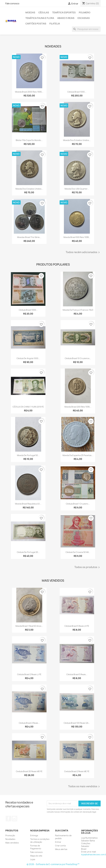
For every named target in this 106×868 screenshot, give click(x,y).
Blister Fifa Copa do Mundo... (29, 140)
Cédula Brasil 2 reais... (29, 723)
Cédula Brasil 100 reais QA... (77, 723)
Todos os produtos (88, 567)
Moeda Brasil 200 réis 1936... (78, 407)
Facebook (8, 819)
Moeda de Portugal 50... (28, 455)
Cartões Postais (36, 24)
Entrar (58, 842)
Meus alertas (61, 849)
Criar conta (60, 846)
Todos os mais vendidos (84, 787)
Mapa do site (36, 856)
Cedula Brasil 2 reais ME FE (77, 771)
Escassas (84, 18)
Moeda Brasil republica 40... (28, 504)
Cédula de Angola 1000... (28, 358)
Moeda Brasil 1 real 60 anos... (29, 626)
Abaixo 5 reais (66, 18)
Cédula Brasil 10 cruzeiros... (78, 358)
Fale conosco (12, 3)
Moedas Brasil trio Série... (29, 237)
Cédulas (44, 12)
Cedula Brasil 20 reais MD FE (29, 771)
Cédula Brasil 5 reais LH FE (77, 626)
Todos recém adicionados (83, 252)
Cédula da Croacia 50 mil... (78, 552)
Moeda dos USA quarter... (77, 189)
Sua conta (62, 831)
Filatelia (55, 24)
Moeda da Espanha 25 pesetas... (78, 455)
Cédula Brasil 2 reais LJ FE (29, 674)
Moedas (30, 12)
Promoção (10, 835)
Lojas (33, 859)
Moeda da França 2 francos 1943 (78, 310)
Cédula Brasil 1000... (77, 92)
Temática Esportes (64, 12)
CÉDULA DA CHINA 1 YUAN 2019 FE (28, 407)
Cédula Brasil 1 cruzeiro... (78, 504)
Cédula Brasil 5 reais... (77, 674)
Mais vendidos (12, 843)
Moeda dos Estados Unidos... (77, 140)
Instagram (14, 819)
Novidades (10, 839)
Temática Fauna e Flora (40, 18)
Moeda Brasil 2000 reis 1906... (29, 92)
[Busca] (86, 29)
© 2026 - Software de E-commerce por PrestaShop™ (53, 864)
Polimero (85, 12)
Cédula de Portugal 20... (28, 552)
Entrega (34, 835)
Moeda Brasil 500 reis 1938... (77, 237)
